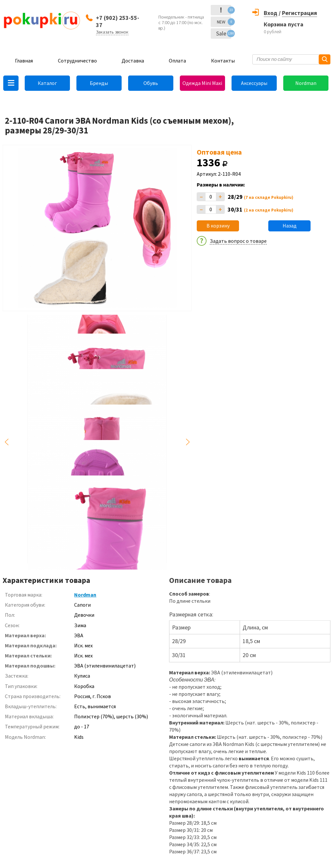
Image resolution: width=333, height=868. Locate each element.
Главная (24, 61)
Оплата (177, 61)
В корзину (218, 226)
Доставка (133, 61)
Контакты (223, 61)
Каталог (47, 83)
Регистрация (300, 13)
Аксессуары (254, 83)
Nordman (306, 83)
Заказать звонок (112, 32)
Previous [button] (7, 442)
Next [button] (188, 442)
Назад (290, 226)
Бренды (99, 83)
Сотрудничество (77, 61)
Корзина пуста (284, 24)
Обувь (151, 83)
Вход (271, 13)
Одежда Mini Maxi (202, 83)
